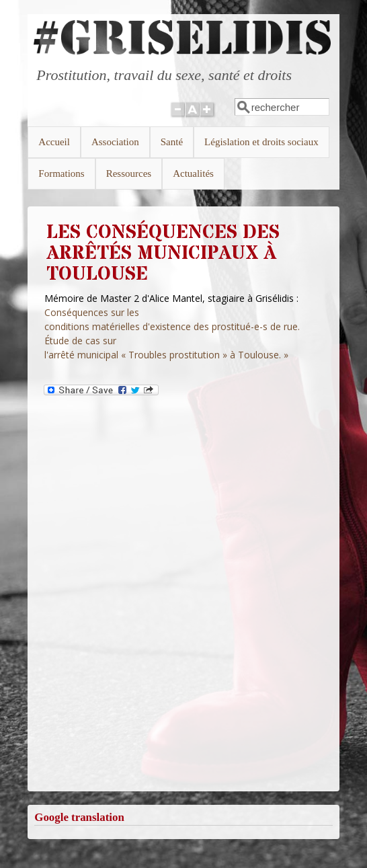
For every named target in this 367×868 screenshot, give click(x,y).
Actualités (193, 173)
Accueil (54, 142)
